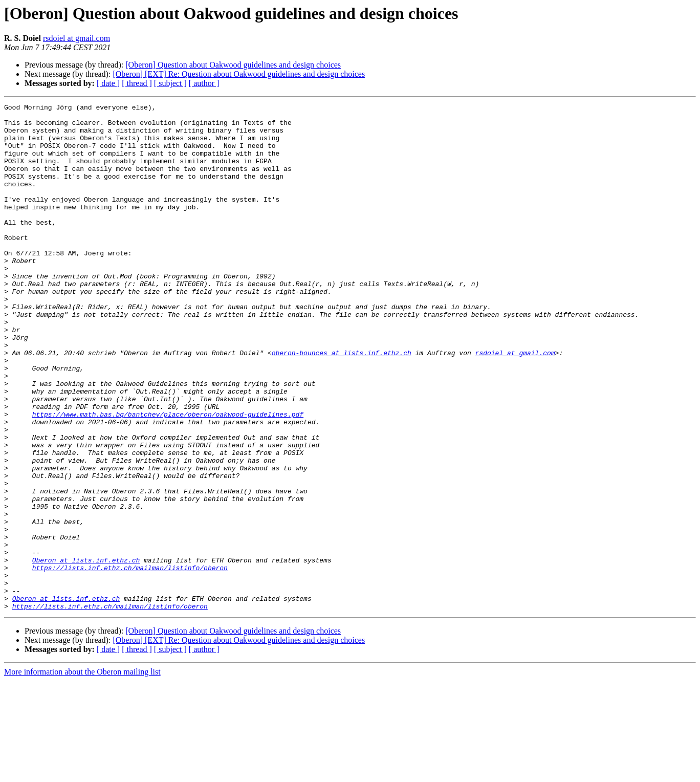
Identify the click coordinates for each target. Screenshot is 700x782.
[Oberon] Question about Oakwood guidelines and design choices (233, 65)
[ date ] (108, 83)
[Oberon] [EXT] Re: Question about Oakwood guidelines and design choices (239, 74)
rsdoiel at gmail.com (76, 38)
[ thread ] (137, 83)
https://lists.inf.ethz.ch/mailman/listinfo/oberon (130, 661)
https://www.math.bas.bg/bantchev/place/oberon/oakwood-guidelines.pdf (168, 477)
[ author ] (204, 83)
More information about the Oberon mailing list (82, 773)
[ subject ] (170, 83)
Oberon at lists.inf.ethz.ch (86, 652)
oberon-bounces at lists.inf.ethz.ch (342, 403)
